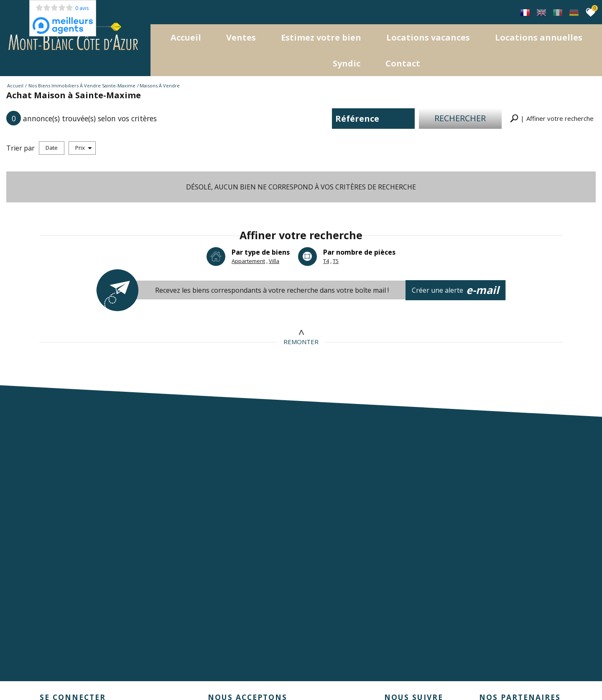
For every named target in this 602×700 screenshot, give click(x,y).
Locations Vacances (428, 37)
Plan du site (48, 675)
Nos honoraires (131, 675)
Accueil (186, 37)
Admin (178, 675)
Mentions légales (87, 675)
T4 (326, 260)
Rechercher (460, 117)
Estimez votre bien (321, 37)
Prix (84, 147)
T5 (336, 260)
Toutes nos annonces (216, 675)
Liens (161, 675)
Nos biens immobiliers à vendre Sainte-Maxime (82, 85)
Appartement (248, 260)
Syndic (347, 63)
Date (52, 147)
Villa (274, 260)
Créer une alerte (456, 289)
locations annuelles (539, 37)
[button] (552, 118)
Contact (403, 63)
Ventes (241, 37)
